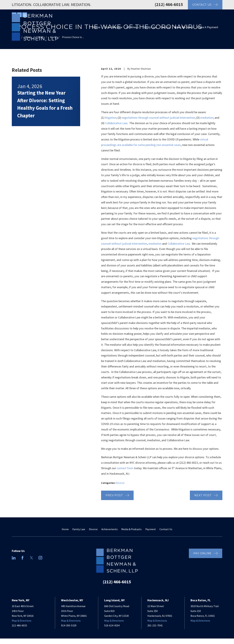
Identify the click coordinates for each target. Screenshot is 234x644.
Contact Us (166, 529)
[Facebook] (22, 558)
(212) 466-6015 (169, 4)
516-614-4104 (112, 625)
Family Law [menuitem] (150, 27)
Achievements (110, 529)
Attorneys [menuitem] (133, 27)
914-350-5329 (69, 625)
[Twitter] (31, 558)
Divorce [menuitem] (165, 27)
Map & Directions (22, 621)
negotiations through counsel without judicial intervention (158, 118)
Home (65, 529)
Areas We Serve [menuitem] (184, 27)
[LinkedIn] (14, 558)
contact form (125, 468)
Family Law (79, 529)
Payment (151, 529)
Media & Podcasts (131, 529)
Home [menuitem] (96, 27)
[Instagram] (40, 558)
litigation (111, 118)
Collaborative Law (116, 123)
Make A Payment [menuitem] (208, 27)
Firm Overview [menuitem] (113, 27)
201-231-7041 (155, 625)
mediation (207, 118)
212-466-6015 (19, 625)
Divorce (120, 483)
